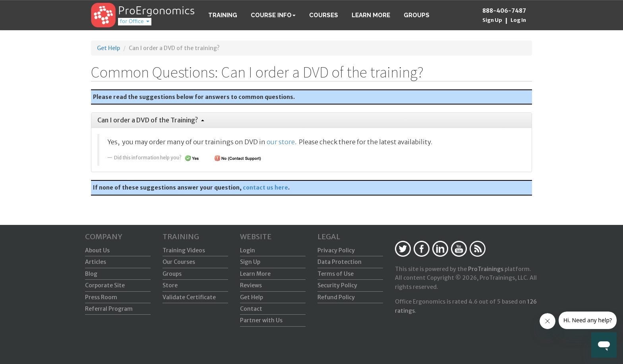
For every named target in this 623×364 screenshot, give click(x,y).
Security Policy (337, 285)
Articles (96, 262)
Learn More (371, 15)
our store (281, 142)
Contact (251, 309)
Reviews (251, 285)
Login (248, 250)
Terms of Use (336, 274)
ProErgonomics (156, 12)
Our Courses (179, 262)
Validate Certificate (189, 297)
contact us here (265, 188)
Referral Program (109, 309)
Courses (324, 15)
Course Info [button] (273, 15)
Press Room (101, 297)
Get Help (108, 48)
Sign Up (492, 20)
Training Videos (184, 250)
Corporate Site (105, 285)
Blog (91, 274)
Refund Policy (336, 297)
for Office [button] (135, 22)
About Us (97, 250)
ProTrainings (486, 269)
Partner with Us (261, 320)
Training (223, 15)
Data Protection (340, 262)
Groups (417, 15)
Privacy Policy (336, 250)
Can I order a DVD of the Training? (151, 120)
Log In (518, 20)
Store (170, 285)
